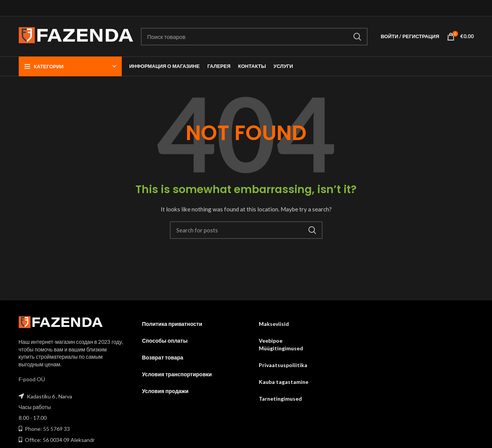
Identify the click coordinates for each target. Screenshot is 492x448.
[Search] (254, 37)
